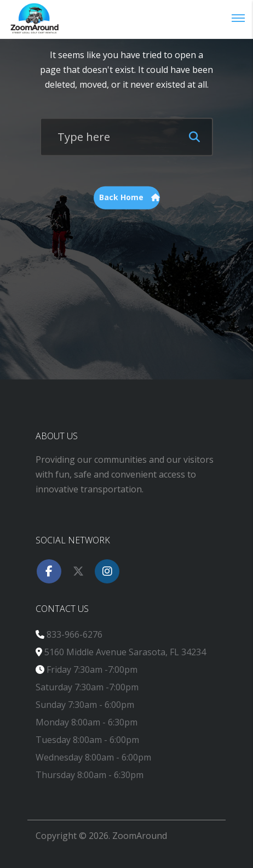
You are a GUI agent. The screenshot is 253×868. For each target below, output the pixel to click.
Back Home (130, 197)
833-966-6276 (74, 634)
